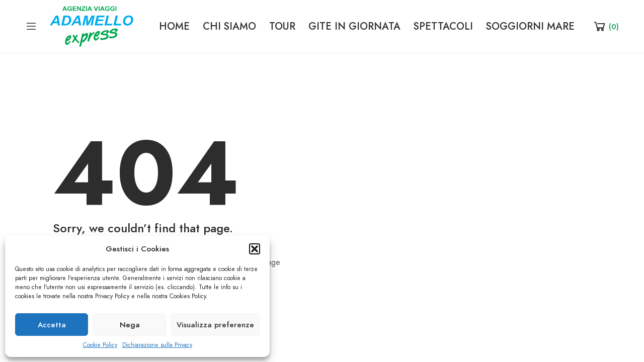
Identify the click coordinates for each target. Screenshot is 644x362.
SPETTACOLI (443, 26)
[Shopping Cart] (606, 26)
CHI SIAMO (229, 26)
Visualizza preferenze (215, 325)
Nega (130, 325)
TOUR (282, 26)
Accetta (52, 325)
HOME (174, 26)
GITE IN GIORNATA (354, 26)
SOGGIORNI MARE (530, 26)
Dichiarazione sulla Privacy (157, 345)
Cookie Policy (100, 345)
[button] (255, 249)
